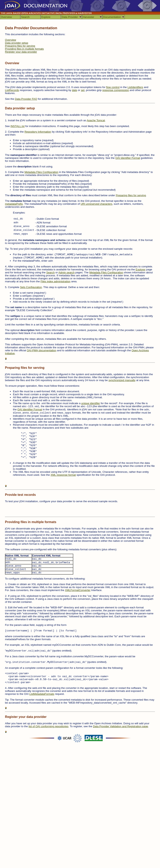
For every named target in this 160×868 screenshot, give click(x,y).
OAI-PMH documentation (42, 350)
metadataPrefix (14, 204)
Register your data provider (21, 52)
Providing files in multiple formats (24, 49)
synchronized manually (122, 380)
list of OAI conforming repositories (49, 726)
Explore (46, 17)
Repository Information (38, 132)
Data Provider (70, 17)
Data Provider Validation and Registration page (120, 726)
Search (25, 17)
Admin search (66, 272)
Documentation (112, 17)
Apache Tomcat (96, 120)
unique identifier (91, 403)
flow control (113, 87)
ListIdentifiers (135, 87)
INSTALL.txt (18, 126)
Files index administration (56, 281)
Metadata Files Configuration (41, 172)
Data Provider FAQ (26, 99)
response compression (116, 90)
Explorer (141, 269)
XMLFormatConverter (78, 590)
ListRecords (12, 90)
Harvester (89, 17)
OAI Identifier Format (128, 158)
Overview (6, 17)
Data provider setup (17, 43)
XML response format (63, 475)
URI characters (96, 204)
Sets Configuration (31, 287)
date (74, 90)
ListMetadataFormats (42, 694)
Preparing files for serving (20, 46)
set (83, 90)
